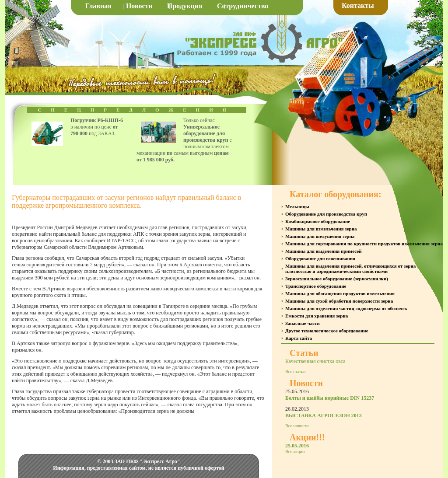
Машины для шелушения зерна (320, 236)
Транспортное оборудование (316, 286)
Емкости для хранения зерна (317, 316)
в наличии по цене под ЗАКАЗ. (97, 127)
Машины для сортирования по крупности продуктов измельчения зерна (364, 244)
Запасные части (303, 323)
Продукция (185, 6)
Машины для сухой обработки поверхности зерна (339, 301)
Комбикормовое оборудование (318, 221)
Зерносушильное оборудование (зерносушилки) (337, 279)
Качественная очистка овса (315, 361)
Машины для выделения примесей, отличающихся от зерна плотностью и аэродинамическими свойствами (350, 269)
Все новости (297, 426)
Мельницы (297, 206)
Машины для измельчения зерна (321, 229)
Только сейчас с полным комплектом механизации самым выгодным (184, 140)
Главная (98, 6)
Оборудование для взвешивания (320, 258)
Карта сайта (299, 338)
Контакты (358, 5)
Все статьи (295, 372)
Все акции (295, 452)
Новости (139, 6)
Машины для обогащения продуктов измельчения (340, 293)
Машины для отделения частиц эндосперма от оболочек (346, 308)
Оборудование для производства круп (326, 214)
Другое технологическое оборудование (327, 331)
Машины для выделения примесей (324, 251)
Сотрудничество (243, 6)
